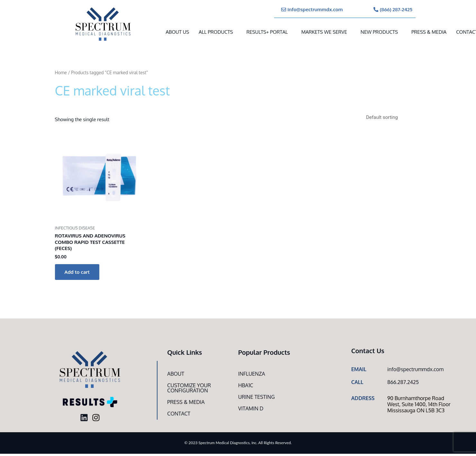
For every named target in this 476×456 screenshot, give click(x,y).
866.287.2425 (403, 382)
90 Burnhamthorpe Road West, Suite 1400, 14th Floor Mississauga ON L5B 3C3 (419, 404)
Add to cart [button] (77, 272)
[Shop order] (393, 117)
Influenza (252, 374)
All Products (216, 32)
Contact (179, 414)
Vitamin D (251, 408)
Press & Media (429, 32)
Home (61, 72)
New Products (379, 32)
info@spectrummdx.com (415, 369)
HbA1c (246, 385)
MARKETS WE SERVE (324, 32)
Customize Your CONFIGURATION (189, 388)
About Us (178, 32)
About (176, 374)
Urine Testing (256, 397)
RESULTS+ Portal (267, 32)
